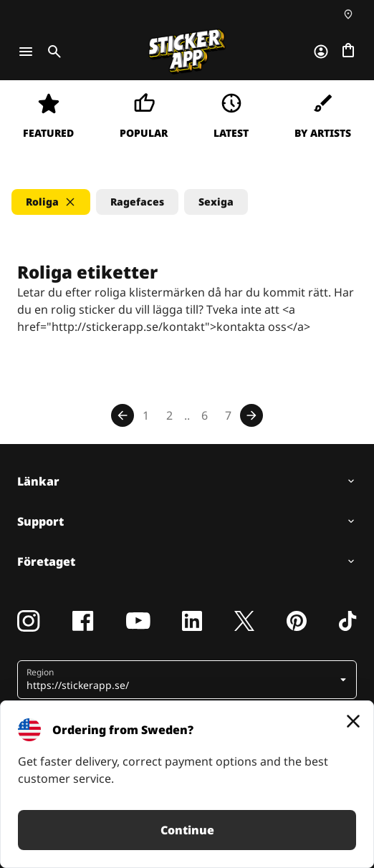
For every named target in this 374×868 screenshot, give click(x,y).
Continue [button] (187, 830)
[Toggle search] (52, 52)
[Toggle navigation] (26, 52)
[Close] (353, 721)
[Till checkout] (348, 52)
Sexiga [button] (216, 202)
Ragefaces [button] (137, 202)
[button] (51, 202)
